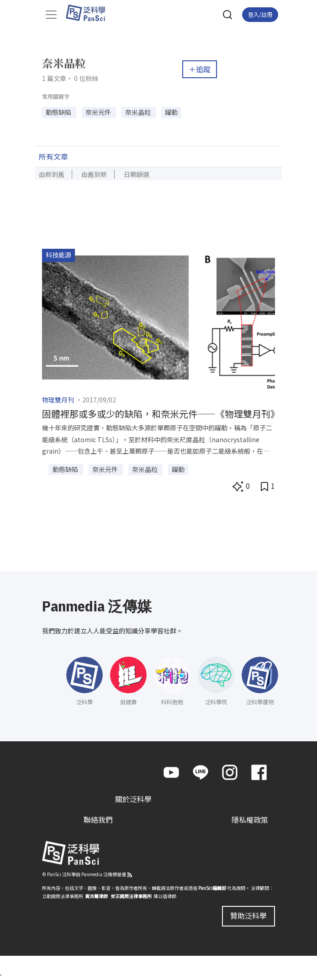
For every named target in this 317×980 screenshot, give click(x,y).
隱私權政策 (250, 819)
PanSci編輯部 (212, 888)
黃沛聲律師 (96, 896)
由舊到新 (94, 174)
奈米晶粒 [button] (139, 112)
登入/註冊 (260, 14)
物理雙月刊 (58, 400)
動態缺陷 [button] (59, 112)
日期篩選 (137, 174)
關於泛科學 (133, 799)
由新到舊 (52, 174)
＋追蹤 (200, 69)
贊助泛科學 (248, 916)
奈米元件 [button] (99, 112)
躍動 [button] (171, 112)
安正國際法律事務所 (131, 896)
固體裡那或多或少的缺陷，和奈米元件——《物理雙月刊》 (161, 414)
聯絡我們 (98, 819)
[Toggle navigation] (51, 15)
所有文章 (53, 156)
